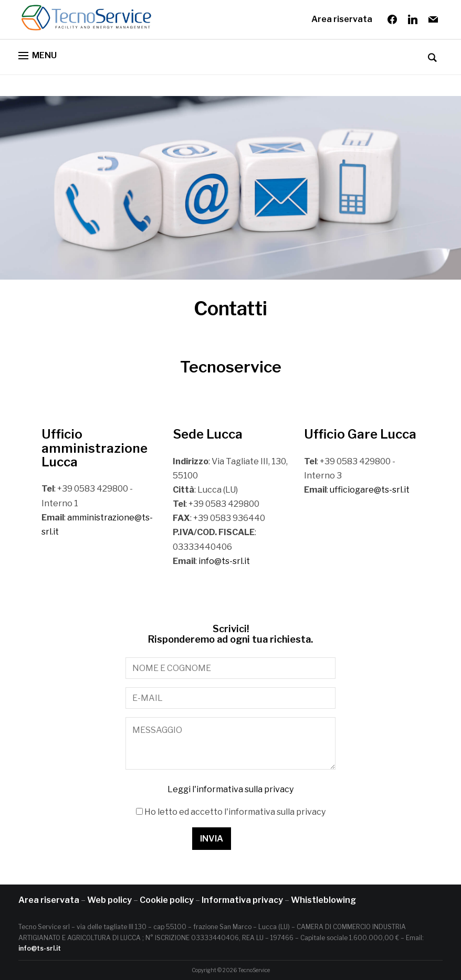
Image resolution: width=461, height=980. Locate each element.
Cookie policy (167, 900)
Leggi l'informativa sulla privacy (230, 789)
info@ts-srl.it (224, 561)
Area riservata (342, 19)
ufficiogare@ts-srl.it (370, 490)
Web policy (109, 900)
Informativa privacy (242, 900)
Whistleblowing (323, 900)
